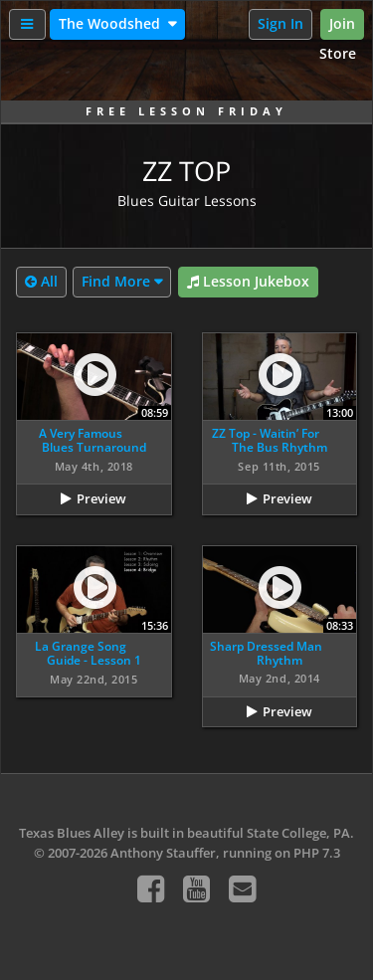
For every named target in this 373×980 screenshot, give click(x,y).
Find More (116, 281)
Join (342, 23)
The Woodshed (111, 23)
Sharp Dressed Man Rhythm (266, 653)
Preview (101, 498)
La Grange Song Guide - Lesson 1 (88, 653)
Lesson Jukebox (248, 282)
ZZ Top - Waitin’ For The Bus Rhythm (269, 440)
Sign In (280, 23)
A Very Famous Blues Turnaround (93, 440)
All (41, 282)
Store (338, 53)
